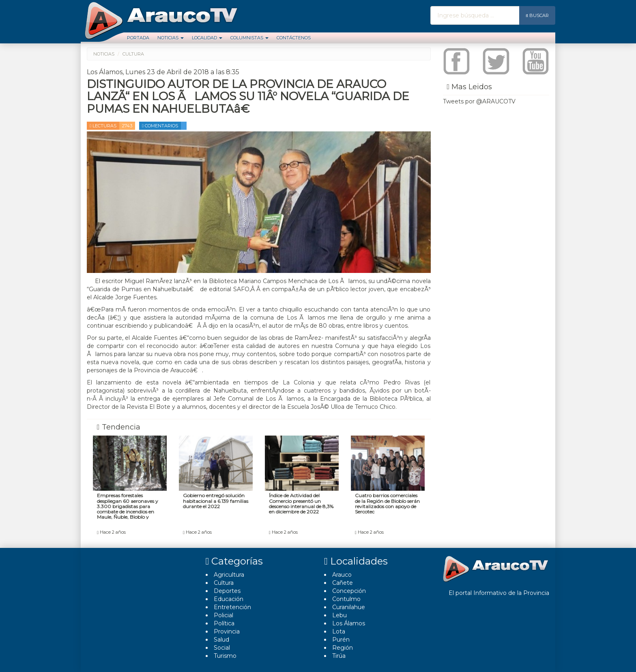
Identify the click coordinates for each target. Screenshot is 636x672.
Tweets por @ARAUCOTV (479, 101)
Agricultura (229, 575)
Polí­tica (224, 623)
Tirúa (339, 656)
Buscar (537, 15)
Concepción (349, 591)
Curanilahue (349, 607)
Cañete (343, 583)
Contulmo (346, 599)
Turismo (225, 656)
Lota (339, 631)
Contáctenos (294, 38)
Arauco (342, 575)
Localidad (207, 38)
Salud (221, 640)
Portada (138, 38)
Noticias (171, 38)
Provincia (227, 631)
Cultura (224, 583)
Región (343, 648)
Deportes (227, 591)
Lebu (339, 615)
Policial (223, 615)
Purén (341, 640)
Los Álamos (349, 623)
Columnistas (249, 38)
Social (222, 648)
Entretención (232, 607)
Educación (229, 599)
